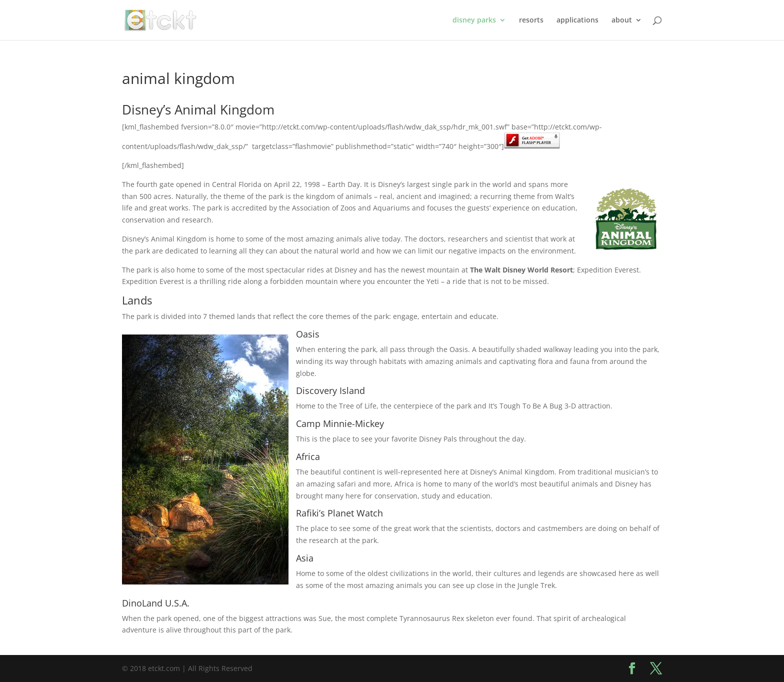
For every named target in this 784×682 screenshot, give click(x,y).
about (622, 20)
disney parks (474, 20)
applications (577, 20)
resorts (531, 20)
